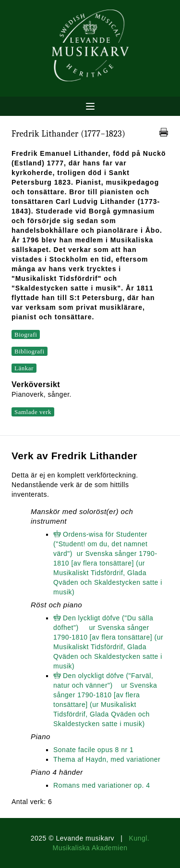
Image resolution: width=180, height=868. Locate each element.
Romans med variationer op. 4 (102, 785)
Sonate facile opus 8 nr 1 (93, 750)
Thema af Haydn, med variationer (107, 759)
